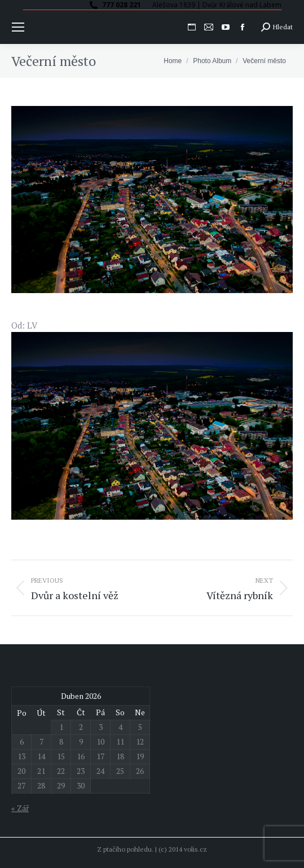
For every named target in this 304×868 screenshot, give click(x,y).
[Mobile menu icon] (18, 27)
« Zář (20, 808)
